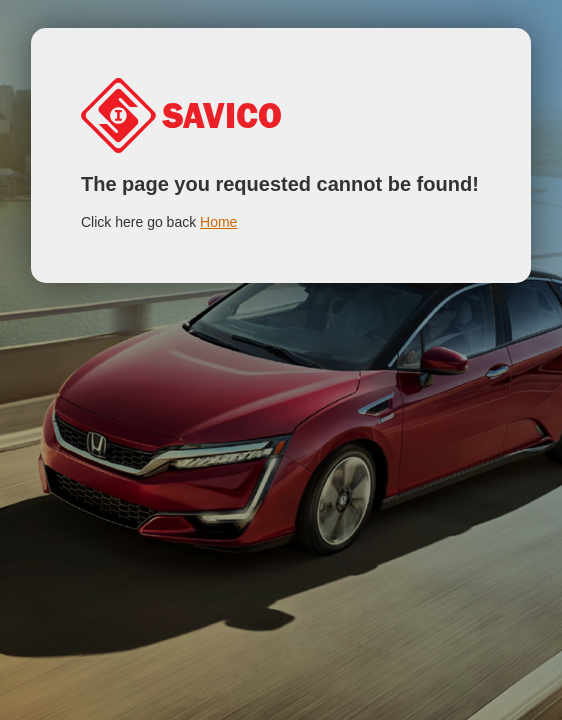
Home (218, 222)
